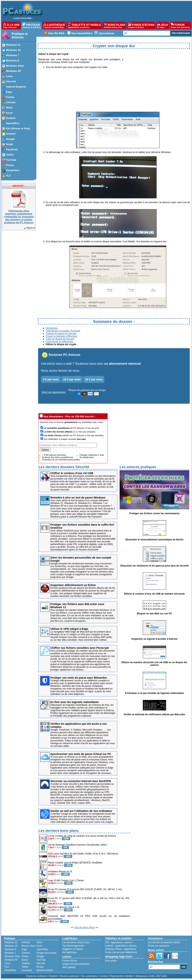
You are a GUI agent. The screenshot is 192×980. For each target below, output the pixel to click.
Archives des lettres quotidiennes (58, 457)
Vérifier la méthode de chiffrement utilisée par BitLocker (154, 714)
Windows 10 (11, 946)
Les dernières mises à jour (76, 942)
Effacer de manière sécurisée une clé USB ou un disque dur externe (154, 664)
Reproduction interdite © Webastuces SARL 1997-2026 (138, 976)
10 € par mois (72, 379)
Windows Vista (12, 956)
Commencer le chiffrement (59, 342)
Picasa (40, 967)
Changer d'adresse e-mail (92, 455)
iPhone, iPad (28, 946)
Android (26, 942)
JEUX (163, 26)
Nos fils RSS (56, 33)
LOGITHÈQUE (54, 26)
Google (40, 956)
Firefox (25, 956)
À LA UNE (11, 26)
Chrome (26, 953)
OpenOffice (42, 949)
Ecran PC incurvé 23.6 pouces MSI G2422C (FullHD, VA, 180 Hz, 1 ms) (85, 889)
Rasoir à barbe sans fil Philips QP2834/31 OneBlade (75, 863)
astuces (128, 942)
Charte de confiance (36, 976)
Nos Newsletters (82, 33)
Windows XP (11, 960)
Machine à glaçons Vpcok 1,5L (64, 907)
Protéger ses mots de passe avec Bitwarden (79, 678)
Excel (39, 946)
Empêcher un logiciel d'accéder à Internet (155, 639)
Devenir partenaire (70, 976)
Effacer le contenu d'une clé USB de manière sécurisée (155, 594)
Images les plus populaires (76, 964)
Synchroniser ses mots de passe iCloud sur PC (81, 754)
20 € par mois (94, 379)
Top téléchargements (73, 946)
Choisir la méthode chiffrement (61, 336)
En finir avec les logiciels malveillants (75, 702)
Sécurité (41, 963)
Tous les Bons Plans (84, 928)
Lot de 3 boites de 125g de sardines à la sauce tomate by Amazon (82, 836)
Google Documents (46, 953)
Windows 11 (11, 942)
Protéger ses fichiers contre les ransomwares (154, 513)
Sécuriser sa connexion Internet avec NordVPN (81, 781)
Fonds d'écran (70, 961)
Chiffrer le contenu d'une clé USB (72, 473)
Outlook (26, 963)
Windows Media (45, 970)
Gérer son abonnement (54, 392)
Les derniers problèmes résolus (164, 942)
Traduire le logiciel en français (61, 334)
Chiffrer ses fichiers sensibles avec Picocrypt (80, 648)
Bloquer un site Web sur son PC (154, 614)
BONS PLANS (115, 26)
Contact (104, 976)
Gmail (25, 960)
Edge (24, 949)
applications (117, 942)
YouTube (41, 960)
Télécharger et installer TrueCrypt (63, 331)
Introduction (52, 328)
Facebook (27, 970)
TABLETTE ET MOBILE (84, 26)
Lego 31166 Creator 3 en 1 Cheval (66, 880)
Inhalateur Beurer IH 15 (60, 872)
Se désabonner (87, 457)
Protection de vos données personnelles (61, 460)
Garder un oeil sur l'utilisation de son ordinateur (81, 811)
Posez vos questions (159, 946)
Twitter (25, 967)
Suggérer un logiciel (73, 949)
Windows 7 (10, 953)
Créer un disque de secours (60, 339)
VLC (7, 967)
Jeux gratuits (69, 967)
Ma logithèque (70, 952)
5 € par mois (51, 379)
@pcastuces (106, 33)
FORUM (180, 26)
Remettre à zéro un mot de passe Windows (78, 498)
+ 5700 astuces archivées (54, 455)
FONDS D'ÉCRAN (141, 26)
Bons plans (111, 961)
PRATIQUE (31, 26)
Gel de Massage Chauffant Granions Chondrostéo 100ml (77, 845)
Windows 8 (10, 949)
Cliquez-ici (29, 228)
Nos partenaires (90, 976)
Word (39, 942)
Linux (7, 963)
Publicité (53, 976)
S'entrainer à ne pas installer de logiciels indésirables (155, 693)
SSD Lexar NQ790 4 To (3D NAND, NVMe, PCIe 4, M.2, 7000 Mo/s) (83, 854)
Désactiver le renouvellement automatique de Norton (155, 540)
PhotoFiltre (10, 970)
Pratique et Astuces (20, 36)
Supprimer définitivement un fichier (73, 585)
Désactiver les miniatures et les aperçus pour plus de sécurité (155, 566)
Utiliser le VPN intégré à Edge (69, 629)
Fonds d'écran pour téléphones (121, 952)
